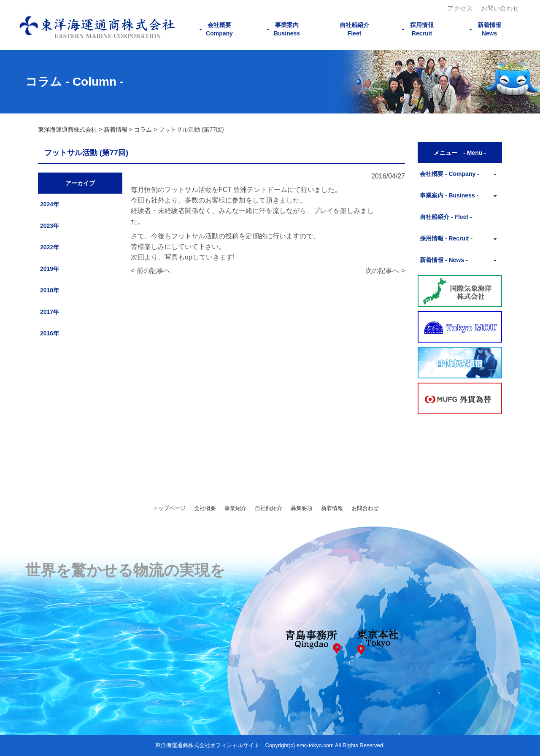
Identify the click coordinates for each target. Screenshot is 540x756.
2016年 (50, 333)
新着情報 (332, 508)
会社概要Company (219, 29)
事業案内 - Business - (449, 195)
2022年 (50, 247)
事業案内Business (287, 29)
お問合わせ (365, 508)
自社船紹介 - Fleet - (446, 217)
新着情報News (489, 29)
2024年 (50, 204)
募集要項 (302, 508)
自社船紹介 (269, 508)
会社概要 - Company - (450, 174)
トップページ (169, 508)
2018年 (50, 290)
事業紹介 (235, 508)
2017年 (50, 312)
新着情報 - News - (444, 260)
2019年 (50, 269)
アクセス (460, 8)
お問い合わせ (500, 8)
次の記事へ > (385, 271)
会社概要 (205, 508)
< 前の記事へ (151, 271)
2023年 (50, 226)
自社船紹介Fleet (354, 29)
